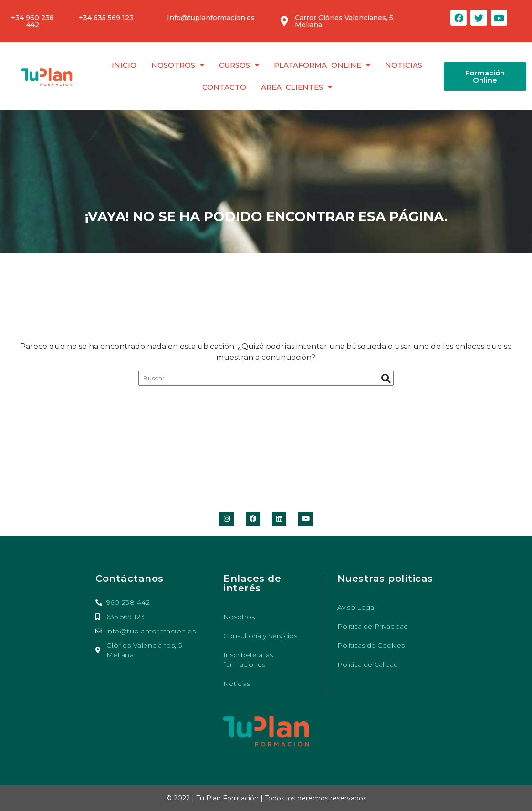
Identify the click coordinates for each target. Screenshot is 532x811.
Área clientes (297, 87)
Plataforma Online (322, 65)
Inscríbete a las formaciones (248, 660)
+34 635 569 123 (106, 18)
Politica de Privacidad (373, 626)
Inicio (124, 65)
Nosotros (178, 65)
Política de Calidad (368, 664)
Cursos (239, 65)
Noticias (404, 65)
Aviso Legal (356, 607)
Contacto (224, 87)
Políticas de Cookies (371, 645)
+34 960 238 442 (32, 21)
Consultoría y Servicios (260, 636)
